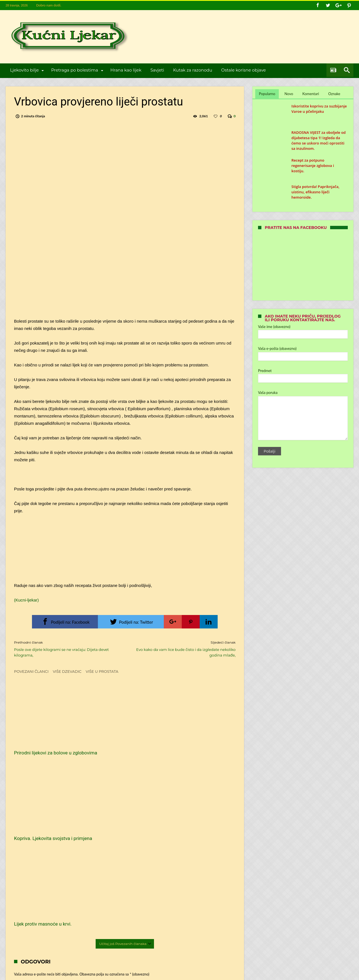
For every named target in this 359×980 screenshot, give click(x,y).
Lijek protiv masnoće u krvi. (194, 739)
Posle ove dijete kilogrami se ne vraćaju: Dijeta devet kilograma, (65, 649)
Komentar (31, 803)
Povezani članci (31, 671)
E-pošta (29, 865)
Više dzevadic (67, 671)
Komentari (311, 94)
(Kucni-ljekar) (26, 600)
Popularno (267, 94)
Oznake (334, 94)
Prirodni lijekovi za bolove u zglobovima (43, 742)
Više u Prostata (102, 671)
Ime (26, 848)
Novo (289, 94)
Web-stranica (24, 882)
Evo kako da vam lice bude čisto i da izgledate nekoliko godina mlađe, (184, 649)
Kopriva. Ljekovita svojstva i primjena (119, 742)
